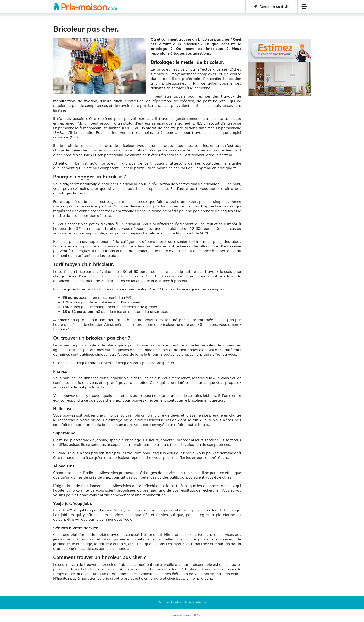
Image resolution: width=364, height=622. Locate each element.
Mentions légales (169, 602)
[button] (304, 7)
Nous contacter (196, 602)
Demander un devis (274, 7)
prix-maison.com (177, 615)
